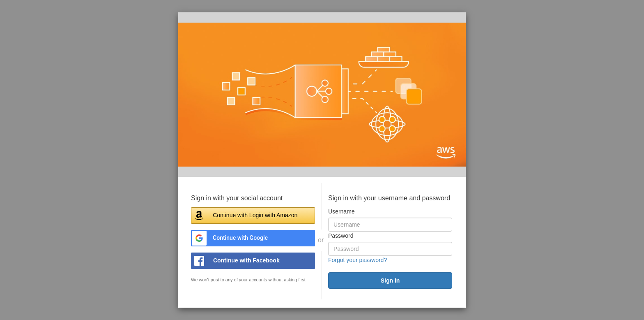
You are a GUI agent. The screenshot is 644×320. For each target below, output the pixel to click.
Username (342, 211)
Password (341, 236)
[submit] (390, 281)
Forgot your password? (358, 260)
